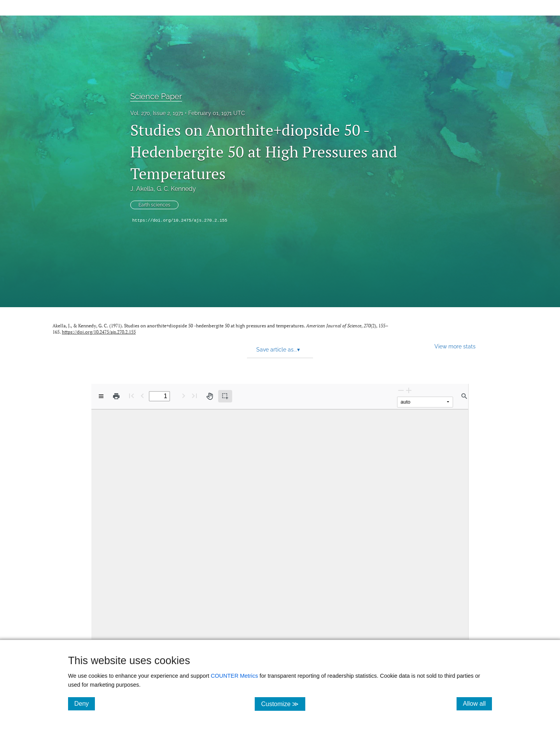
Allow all (477, 703)
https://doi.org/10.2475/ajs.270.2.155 (180, 220)
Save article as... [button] (278, 350)
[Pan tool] (210, 396)
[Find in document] (464, 396)
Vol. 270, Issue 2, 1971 (157, 113)
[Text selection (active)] (225, 396)
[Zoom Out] (401, 390)
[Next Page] (184, 396)
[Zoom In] (409, 390)
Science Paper (156, 96)
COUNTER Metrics (234, 676)
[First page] (131, 396)
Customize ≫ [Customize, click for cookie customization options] (283, 704)
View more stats (455, 346)
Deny (85, 703)
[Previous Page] (142, 396)
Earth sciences (154, 205)
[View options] (101, 396)
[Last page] (194, 396)
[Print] (116, 396)
